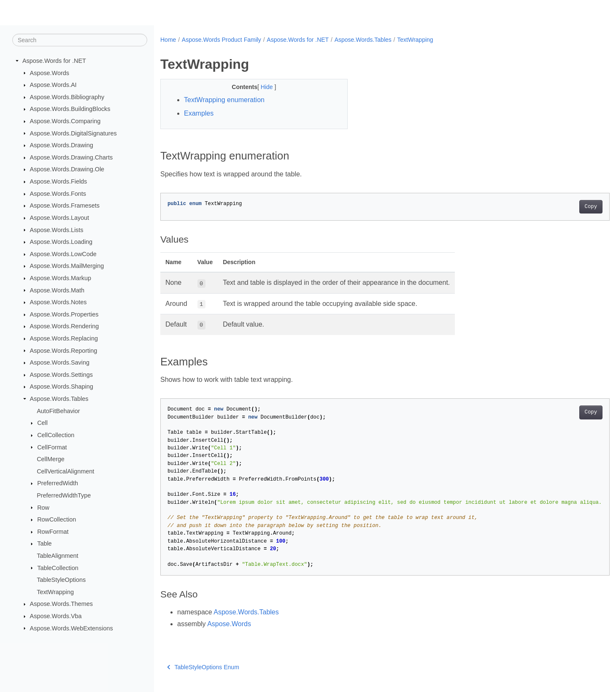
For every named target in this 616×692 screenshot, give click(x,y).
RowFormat (53, 532)
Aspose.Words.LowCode (63, 254)
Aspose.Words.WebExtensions (72, 628)
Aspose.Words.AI (53, 85)
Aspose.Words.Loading (61, 242)
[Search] (80, 40)
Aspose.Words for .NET (54, 61)
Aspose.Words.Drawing (62, 145)
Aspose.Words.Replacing (64, 338)
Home (168, 40)
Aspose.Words (50, 73)
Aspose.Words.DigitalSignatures (73, 133)
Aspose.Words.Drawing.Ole (67, 169)
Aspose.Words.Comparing (65, 121)
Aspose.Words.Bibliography (67, 97)
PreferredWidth (58, 483)
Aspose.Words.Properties (64, 314)
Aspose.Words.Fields (59, 181)
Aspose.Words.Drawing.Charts (71, 157)
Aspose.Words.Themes (61, 604)
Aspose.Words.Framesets (65, 205)
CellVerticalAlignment (65, 471)
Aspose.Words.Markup (61, 278)
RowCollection (57, 519)
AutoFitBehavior (58, 411)
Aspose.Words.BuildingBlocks (70, 109)
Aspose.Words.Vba (56, 616)
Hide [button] (261, 87)
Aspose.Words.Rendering (65, 326)
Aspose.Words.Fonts (58, 194)
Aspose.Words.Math (57, 290)
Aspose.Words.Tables (59, 399)
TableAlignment (57, 556)
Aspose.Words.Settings (61, 375)
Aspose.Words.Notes (58, 302)
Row (43, 507)
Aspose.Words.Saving (60, 362)
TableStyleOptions (61, 580)
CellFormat (52, 447)
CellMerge (51, 459)
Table (44, 543)
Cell (42, 423)
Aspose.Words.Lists (57, 230)
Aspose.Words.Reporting (64, 350)
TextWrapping (55, 592)
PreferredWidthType (64, 495)
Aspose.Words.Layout (60, 218)
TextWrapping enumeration (224, 100)
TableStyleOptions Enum (203, 667)
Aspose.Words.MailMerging (67, 266)
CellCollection (56, 435)
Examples (199, 113)
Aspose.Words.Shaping (62, 387)
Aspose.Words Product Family (222, 40)
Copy (560, 207)
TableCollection (58, 568)
